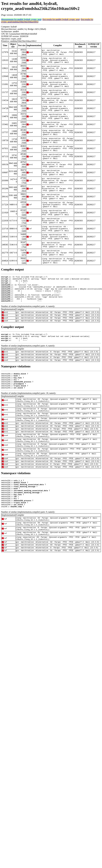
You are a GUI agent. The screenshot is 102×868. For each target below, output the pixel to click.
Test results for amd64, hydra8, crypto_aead (61, 19)
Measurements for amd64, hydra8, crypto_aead (21, 19)
